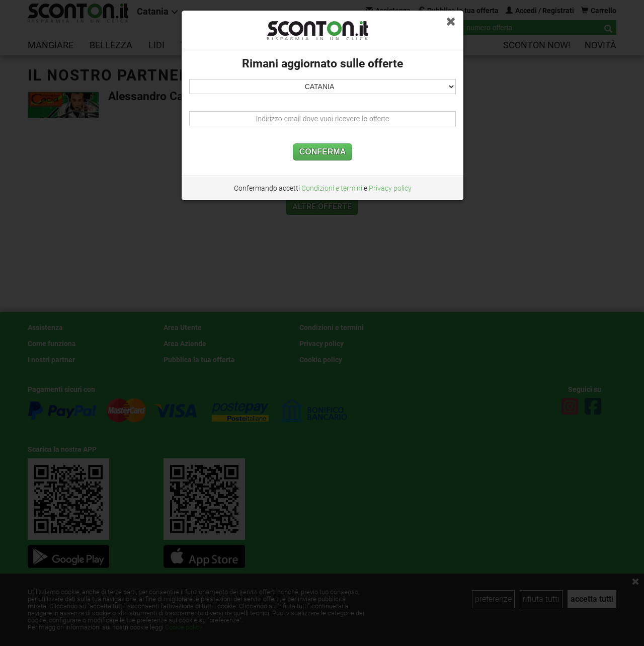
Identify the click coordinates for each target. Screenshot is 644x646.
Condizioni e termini (332, 188)
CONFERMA (323, 152)
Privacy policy (390, 188)
